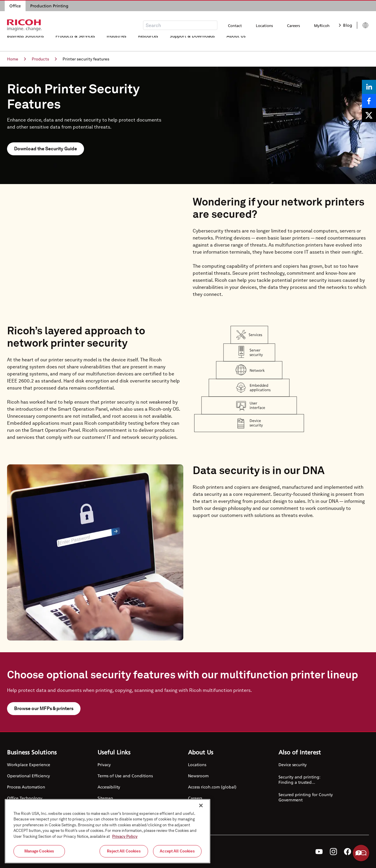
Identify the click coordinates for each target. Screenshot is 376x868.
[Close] (201, 805)
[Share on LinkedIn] (369, 87)
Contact (235, 26)
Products (44, 59)
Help (361, 853)
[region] (108, 831)
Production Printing (49, 6)
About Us (236, 43)
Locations (264, 26)
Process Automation (26, 787)
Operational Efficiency (28, 776)
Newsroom (198, 776)
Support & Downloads (192, 43)
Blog (346, 25)
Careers (293, 26)
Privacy (104, 765)
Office (15, 6)
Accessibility (109, 787)
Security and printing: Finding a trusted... (299, 779)
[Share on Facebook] (369, 101)
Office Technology (25, 798)
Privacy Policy (125, 836)
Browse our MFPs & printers (44, 708)
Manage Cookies (39, 851)
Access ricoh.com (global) (212, 787)
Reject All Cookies (124, 851)
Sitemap (105, 798)
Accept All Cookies (177, 851)
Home (16, 59)
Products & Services (75, 43)
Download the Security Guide (46, 149)
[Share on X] (369, 115)
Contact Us (198, 809)
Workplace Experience (29, 765)
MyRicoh (322, 26)
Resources (148, 43)
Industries (116, 43)
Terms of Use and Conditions (125, 776)
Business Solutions (25, 43)
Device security (293, 765)
